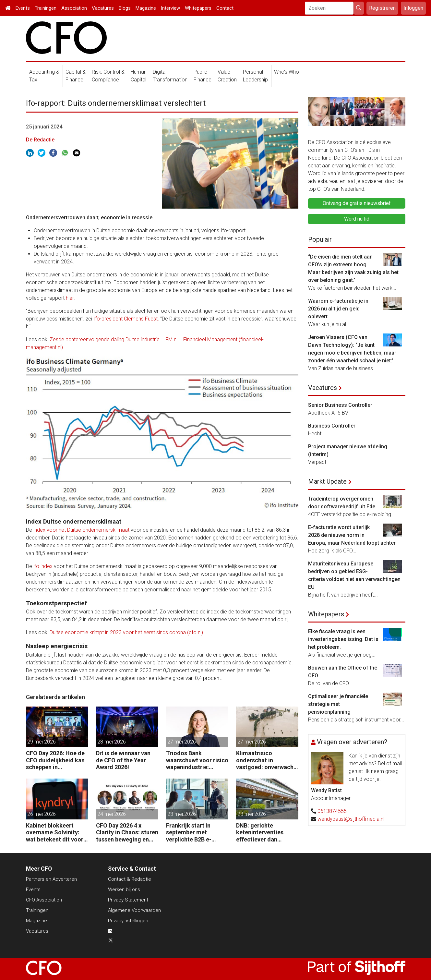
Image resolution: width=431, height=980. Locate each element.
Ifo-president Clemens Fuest (126, 319)
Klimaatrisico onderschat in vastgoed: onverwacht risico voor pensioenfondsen (266, 760)
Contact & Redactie (130, 879)
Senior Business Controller (340, 405)
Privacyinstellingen (128, 921)
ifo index (43, 566)
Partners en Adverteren (51, 879)
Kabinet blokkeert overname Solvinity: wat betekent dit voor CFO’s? (55, 833)
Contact (225, 8)
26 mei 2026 (42, 814)
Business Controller (332, 426)
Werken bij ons (124, 889)
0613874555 (332, 811)
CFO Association (44, 900)
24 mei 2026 (112, 814)
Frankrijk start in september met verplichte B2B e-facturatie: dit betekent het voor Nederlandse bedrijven (196, 833)
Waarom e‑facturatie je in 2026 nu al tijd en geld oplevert (338, 309)
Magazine (146, 8)
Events (23, 8)
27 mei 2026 (182, 742)
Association (74, 8)
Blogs (125, 8)
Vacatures (103, 8)
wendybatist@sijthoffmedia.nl (351, 819)
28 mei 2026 (112, 742)
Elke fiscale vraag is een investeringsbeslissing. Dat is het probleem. (343, 639)
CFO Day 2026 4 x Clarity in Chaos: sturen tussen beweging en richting (127, 833)
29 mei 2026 (42, 742)
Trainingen (46, 8)
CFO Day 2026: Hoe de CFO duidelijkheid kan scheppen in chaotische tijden (55, 760)
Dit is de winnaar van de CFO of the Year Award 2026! (123, 760)
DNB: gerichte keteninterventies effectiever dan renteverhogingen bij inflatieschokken (264, 833)
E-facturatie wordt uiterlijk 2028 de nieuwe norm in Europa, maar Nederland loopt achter (352, 535)
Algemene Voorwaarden (134, 910)
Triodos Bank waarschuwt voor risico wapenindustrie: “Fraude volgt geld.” (197, 760)
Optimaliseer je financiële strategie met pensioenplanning (338, 704)
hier (70, 298)
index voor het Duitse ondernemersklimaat (81, 530)
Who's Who (287, 72)
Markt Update (327, 481)
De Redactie (40, 140)
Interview (170, 8)
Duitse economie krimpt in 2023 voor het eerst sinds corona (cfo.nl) (126, 632)
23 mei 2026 (182, 814)
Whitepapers (198, 8)
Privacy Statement (128, 900)
